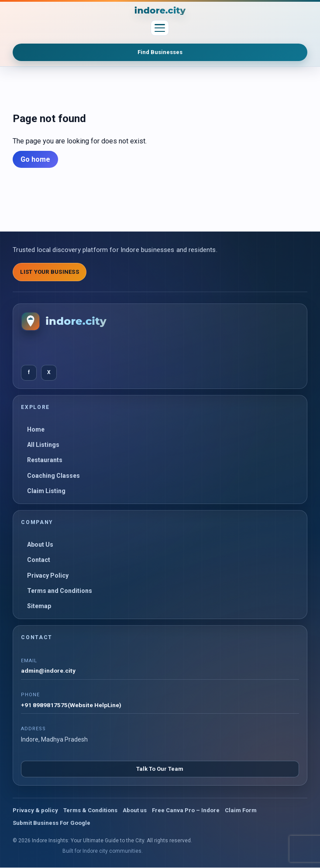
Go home (35, 159)
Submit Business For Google (52, 823)
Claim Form (241, 811)
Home (36, 429)
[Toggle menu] (160, 28)
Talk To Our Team (160, 769)
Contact (39, 560)
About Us (40, 545)
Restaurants (45, 460)
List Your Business (50, 272)
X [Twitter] (49, 372)
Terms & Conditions (90, 811)
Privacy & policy (35, 811)
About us (135, 811)
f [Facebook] (29, 372)
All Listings (43, 445)
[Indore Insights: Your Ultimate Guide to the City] (160, 10)
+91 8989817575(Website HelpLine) (71, 705)
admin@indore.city (49, 671)
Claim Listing (46, 491)
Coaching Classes (53, 476)
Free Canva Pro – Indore (186, 811)
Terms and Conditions (60, 591)
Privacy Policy (48, 575)
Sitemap (39, 606)
